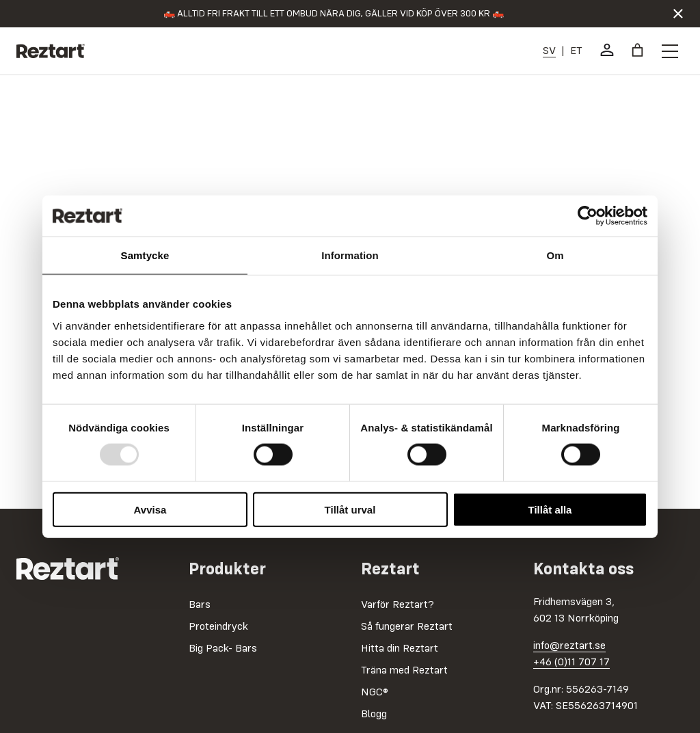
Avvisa (150, 509)
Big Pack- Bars (223, 649)
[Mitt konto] (607, 50)
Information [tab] (350, 255)
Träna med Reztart (404, 671)
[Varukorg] (637, 50)
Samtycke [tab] (145, 255)
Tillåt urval (350, 509)
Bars (200, 605)
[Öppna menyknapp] (670, 51)
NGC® (375, 693)
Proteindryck (218, 627)
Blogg (374, 715)
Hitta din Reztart (400, 649)
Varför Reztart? (398, 605)
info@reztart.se (569, 646)
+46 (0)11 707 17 (571, 663)
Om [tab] (555, 255)
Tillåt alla (550, 509)
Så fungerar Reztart (407, 627)
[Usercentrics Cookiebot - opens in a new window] (588, 216)
